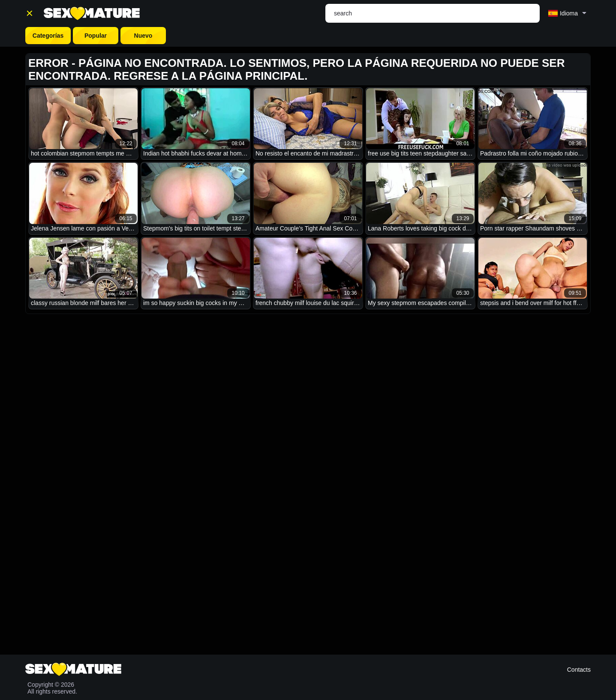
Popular (96, 36)
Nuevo (143, 36)
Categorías (48, 36)
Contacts (579, 670)
